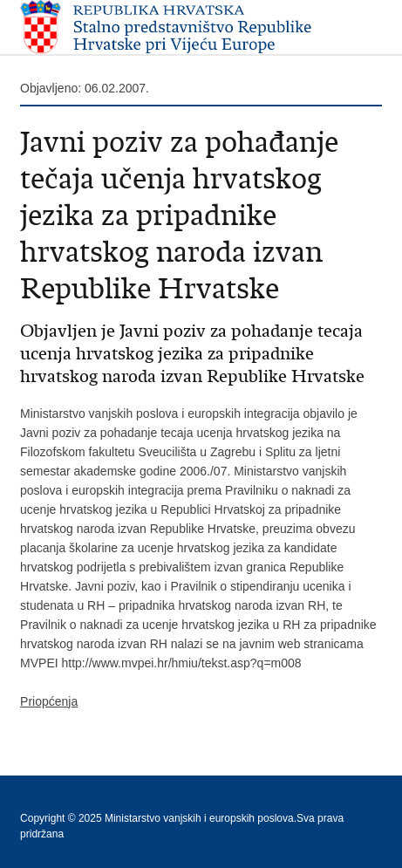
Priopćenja (49, 701)
